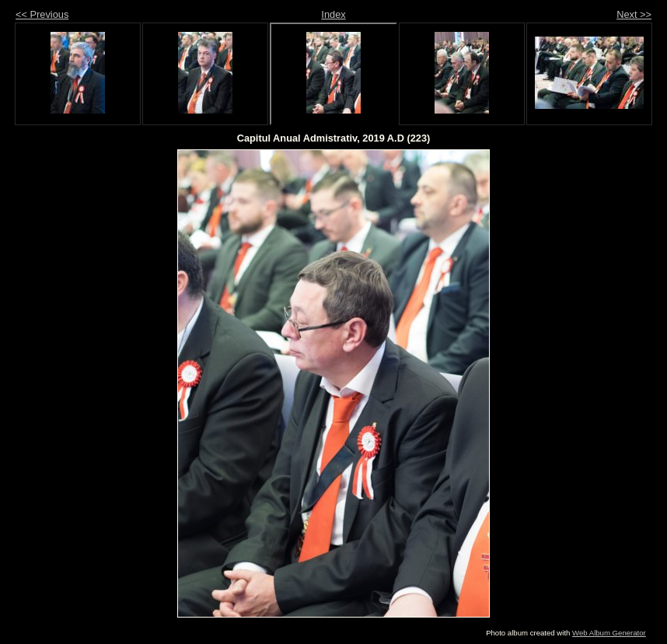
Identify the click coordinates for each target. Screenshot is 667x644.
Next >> (634, 14)
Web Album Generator (609, 633)
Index (333, 14)
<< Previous (42, 14)
